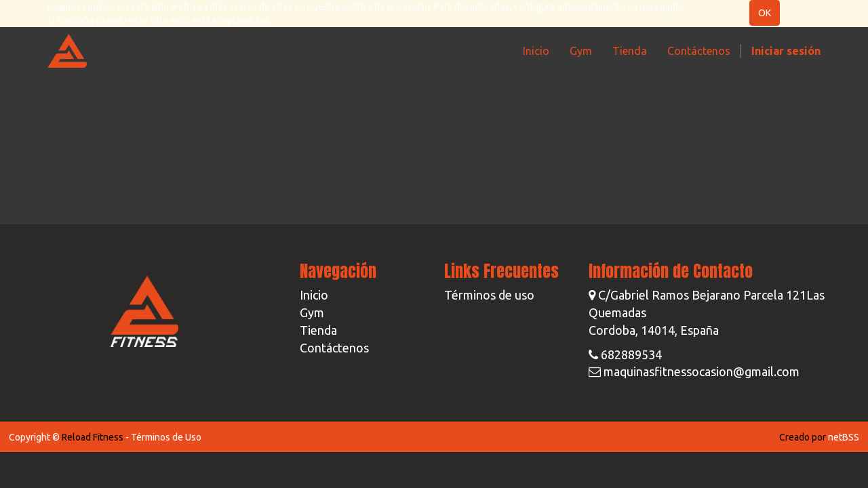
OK (765, 13)
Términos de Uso (166, 437)
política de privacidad (386, 7)
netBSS (844, 437)
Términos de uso (489, 295)
